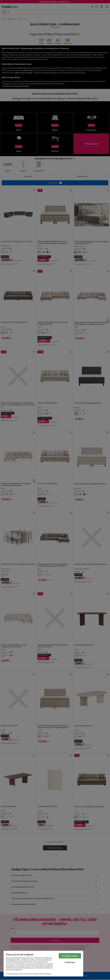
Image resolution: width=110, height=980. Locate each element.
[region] (43, 964)
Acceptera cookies (70, 956)
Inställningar (70, 962)
